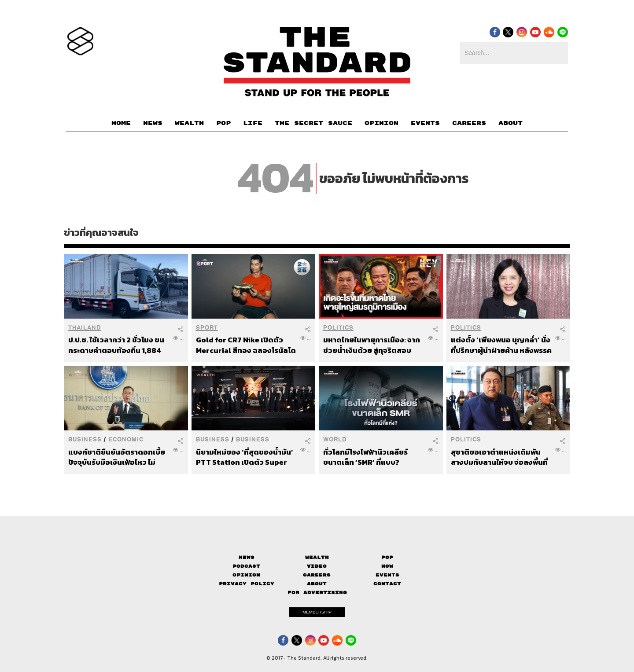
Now (387, 566)
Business (85, 439)
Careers (317, 575)
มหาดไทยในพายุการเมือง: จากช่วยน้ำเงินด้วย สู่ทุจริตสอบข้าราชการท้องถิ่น (372, 345)
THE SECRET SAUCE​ (313, 123)
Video (317, 566)
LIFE (253, 123)
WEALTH (189, 123)
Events (387, 575)
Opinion (246, 575)
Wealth (317, 557)
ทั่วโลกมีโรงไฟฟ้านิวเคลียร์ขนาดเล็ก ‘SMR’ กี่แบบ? (365, 457)
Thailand (85, 328)
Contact (387, 584)
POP (223, 123)
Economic (126, 439)
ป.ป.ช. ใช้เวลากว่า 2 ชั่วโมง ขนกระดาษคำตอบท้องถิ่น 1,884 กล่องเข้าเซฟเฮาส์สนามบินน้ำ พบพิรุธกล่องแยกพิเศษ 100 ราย (116, 345)
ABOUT (511, 123)
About (317, 584)
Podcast (246, 566)
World (335, 439)
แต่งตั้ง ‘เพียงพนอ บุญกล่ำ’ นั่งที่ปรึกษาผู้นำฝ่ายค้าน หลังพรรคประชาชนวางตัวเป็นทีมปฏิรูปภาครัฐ (501, 345)
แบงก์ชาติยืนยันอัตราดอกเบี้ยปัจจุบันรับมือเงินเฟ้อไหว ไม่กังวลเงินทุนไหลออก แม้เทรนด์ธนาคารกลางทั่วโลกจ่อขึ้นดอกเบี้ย (118, 457)
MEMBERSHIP (317, 612)
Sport (207, 328)
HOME (121, 123)
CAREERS (469, 123)
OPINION (382, 123)
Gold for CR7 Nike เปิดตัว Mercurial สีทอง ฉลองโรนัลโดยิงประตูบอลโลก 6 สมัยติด (246, 345)
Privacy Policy (247, 584)
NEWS (153, 123)
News (247, 557)
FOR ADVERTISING (317, 593)
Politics (338, 328)
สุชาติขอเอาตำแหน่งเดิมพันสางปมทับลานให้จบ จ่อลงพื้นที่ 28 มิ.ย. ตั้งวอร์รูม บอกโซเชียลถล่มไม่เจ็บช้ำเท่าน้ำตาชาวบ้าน (499, 457)
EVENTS (425, 123)
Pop (387, 557)
